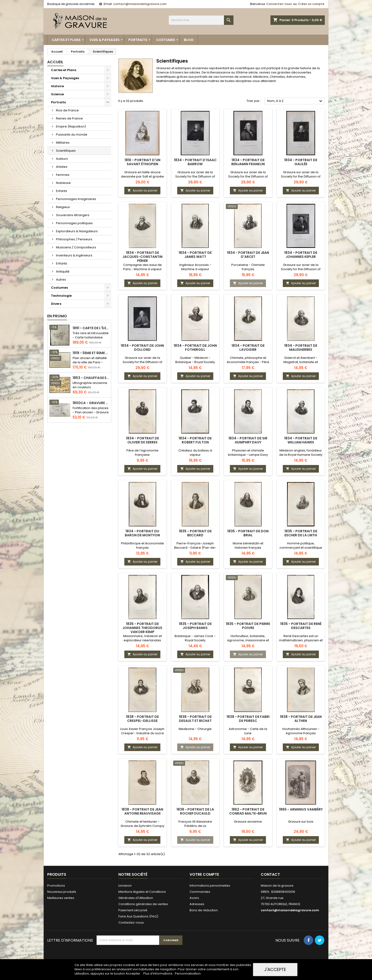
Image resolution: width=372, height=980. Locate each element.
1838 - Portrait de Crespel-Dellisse (142, 719)
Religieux (63, 207)
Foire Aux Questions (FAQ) (138, 916)
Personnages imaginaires (76, 199)
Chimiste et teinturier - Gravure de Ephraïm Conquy (142, 824)
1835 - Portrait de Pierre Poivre (248, 626)
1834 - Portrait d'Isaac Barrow (195, 162)
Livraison (125, 886)
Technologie (61, 296)
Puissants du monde (72, 134)
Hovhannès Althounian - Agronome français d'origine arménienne (301, 733)
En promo (57, 316)
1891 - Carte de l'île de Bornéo (91, 328)
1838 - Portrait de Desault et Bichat (195, 719)
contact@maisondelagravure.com (140, 4)
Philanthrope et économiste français (142, 545)
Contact (270, 874)
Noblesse (63, 183)
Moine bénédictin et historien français (248, 545)
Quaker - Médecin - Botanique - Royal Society (195, 360)
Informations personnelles (210, 886)
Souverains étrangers (73, 215)
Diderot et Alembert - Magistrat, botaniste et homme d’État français (301, 362)
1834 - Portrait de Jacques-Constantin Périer (142, 257)
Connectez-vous (279, 4)
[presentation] (133, 957)
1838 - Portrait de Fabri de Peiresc (248, 719)
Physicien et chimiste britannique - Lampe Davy (248, 453)
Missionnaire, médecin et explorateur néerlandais (142, 638)
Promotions (56, 886)
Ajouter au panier (142, 190)
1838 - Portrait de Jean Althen (301, 719)
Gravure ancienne (248, 822)
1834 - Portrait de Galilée (301, 162)
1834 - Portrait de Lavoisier (248, 348)
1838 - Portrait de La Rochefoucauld (195, 811)
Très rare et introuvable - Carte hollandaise (91, 335)
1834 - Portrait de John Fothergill (195, 348)
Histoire (57, 86)
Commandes (200, 892)
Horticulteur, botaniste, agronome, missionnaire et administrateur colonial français (248, 642)
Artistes (62, 167)
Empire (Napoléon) (71, 126)
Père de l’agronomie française (142, 453)
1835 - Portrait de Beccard (195, 533)
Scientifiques (66, 151)
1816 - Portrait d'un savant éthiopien (142, 162)
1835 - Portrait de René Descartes (301, 626)
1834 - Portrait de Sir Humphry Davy (248, 440)
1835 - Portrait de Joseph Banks (195, 626)
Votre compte (204, 874)
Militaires (63, 143)
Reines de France (69, 118)
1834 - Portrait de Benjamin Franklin (248, 162)
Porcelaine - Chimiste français (248, 267)
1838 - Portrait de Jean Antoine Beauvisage (142, 811)
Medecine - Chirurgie (195, 729)
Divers (56, 304)
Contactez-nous (131, 923)
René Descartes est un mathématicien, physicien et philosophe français (301, 640)
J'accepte (275, 969)
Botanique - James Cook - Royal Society (195, 638)
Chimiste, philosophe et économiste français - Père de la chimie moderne (248, 362)
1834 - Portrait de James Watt (195, 255)
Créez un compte (311, 4)
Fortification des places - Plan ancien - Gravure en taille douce (91, 412)
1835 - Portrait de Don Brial (248, 533)
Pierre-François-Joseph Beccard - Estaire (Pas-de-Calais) (195, 548)
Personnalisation (188, 973)
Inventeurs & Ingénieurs (74, 255)
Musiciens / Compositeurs (76, 247)
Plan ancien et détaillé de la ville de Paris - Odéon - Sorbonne (90, 362)
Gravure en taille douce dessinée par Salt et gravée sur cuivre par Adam (142, 176)
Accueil (55, 62)
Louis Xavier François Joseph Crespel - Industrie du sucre (142, 731)
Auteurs (62, 159)
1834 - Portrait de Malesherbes (301, 348)
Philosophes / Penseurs (74, 239)
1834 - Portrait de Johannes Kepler (301, 255)
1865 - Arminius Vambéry (301, 809)
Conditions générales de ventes (143, 904)
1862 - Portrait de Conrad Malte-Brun (248, 811)
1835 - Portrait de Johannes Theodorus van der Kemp (142, 628)
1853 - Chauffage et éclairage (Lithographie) (91, 378)
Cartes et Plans (66, 40)
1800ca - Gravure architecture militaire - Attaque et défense (91, 403)
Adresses (197, 904)
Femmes (63, 175)
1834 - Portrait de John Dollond (142, 348)
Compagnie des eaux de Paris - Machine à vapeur (142, 267)
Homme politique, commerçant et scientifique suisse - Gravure (301, 548)
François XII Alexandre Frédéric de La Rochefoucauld (195, 826)
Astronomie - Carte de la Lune (248, 731)
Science (57, 94)
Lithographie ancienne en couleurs (90, 385)
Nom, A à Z (295, 101)
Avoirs (194, 898)
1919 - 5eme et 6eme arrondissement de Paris (91, 353)
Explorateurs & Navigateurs (77, 231)
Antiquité (63, 271)
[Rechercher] (201, 20)
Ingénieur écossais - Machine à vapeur (195, 267)
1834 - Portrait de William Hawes (301, 440)
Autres (61, 280)
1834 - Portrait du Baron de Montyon (142, 533)
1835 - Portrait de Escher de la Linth (301, 533)
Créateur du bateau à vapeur (195, 453)
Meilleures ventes (61, 898)
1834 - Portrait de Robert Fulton (195, 440)
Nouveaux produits (62, 892)
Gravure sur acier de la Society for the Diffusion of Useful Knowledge (195, 176)
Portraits (138, 40)
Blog (189, 40)
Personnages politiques (74, 223)
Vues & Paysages (105, 40)
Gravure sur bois (301, 822)
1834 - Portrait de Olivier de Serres (142, 440)
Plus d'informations (158, 973)
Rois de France (67, 110)
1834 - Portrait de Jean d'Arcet (248, 255)
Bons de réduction (204, 910)
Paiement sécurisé (133, 910)
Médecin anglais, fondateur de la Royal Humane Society (301, 453)
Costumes (166, 40)
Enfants (62, 191)
